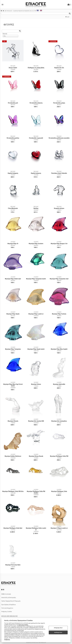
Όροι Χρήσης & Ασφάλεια (8, 605)
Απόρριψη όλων (58, 628)
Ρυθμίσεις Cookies (7, 612)
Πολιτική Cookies (23, 625)
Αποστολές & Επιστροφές (9, 598)
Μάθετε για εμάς (6, 594)
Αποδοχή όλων (58, 632)
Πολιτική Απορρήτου (7, 608)
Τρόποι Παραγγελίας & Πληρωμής (11, 601)
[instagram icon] (4, 590)
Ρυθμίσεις (7, 639)
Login (67, 17)
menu (2, 5)
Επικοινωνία (8, 11)
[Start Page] (36, 5)
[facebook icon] (2, 590)
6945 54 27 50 (13, 616)
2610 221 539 (5, 616)
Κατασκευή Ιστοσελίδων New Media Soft (36, 642)
